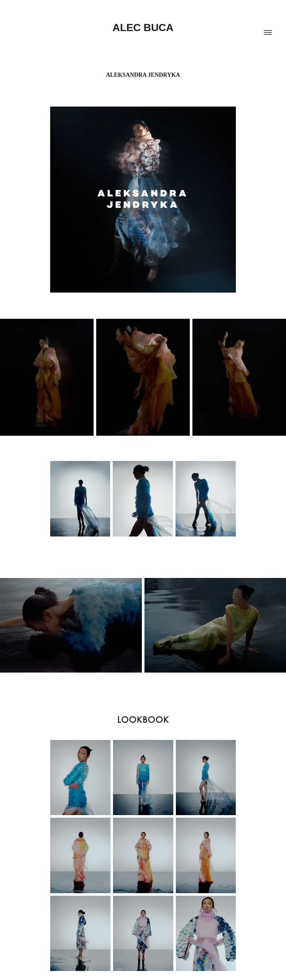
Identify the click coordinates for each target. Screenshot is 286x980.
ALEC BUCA (143, 28)
